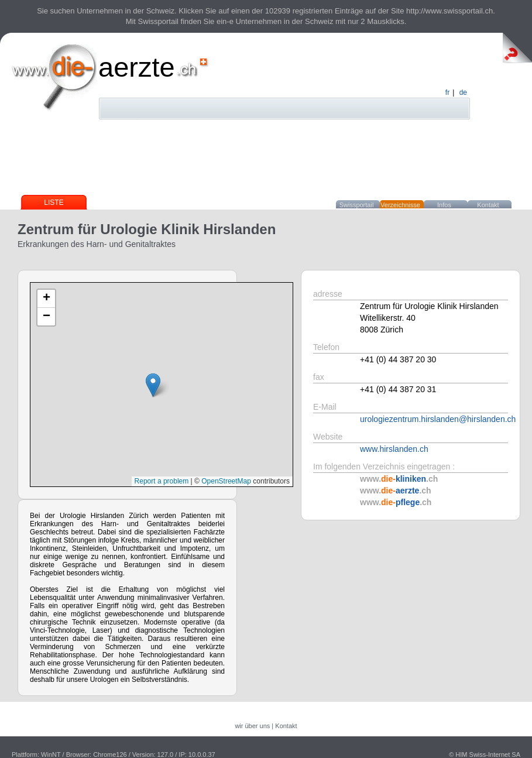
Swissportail (357, 205)
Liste (54, 203)
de (463, 92)
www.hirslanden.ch (394, 449)
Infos (444, 205)
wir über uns (252, 726)
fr (447, 92)
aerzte (137, 67)
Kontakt (488, 205)
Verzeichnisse (400, 205)
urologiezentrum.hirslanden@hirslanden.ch (438, 419)
